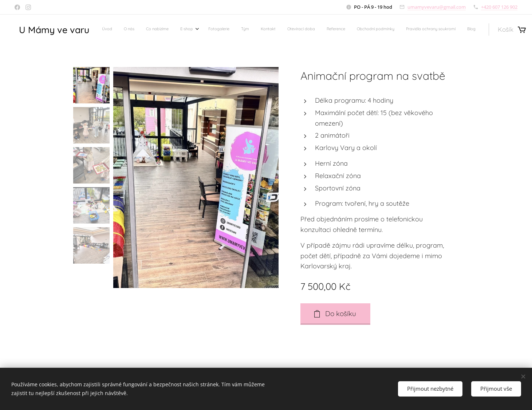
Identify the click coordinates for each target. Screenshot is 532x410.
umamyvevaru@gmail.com (437, 7)
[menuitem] (333, 29)
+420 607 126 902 (499, 7)
